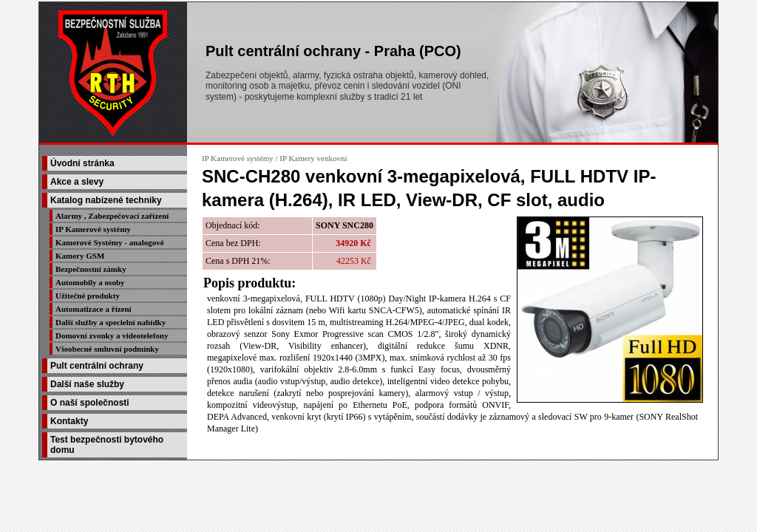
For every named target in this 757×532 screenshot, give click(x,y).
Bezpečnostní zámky (91, 269)
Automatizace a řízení (94, 309)
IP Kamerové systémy (93, 229)
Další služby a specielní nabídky (111, 322)
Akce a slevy (77, 182)
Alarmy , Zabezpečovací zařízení (112, 216)
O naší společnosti (90, 403)
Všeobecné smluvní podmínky (107, 349)
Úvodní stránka (82, 163)
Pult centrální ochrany (97, 366)
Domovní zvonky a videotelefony (112, 335)
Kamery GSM (80, 256)
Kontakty (69, 421)
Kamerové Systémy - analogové (110, 242)
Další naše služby (87, 384)
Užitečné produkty (88, 296)
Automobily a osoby (90, 282)
